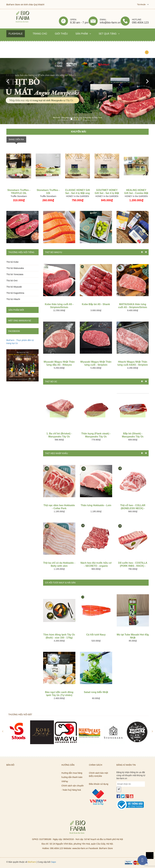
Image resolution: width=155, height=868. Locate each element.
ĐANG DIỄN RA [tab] (16, 139)
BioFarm (32, 862)
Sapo (54, 862)
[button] (8, 82)
